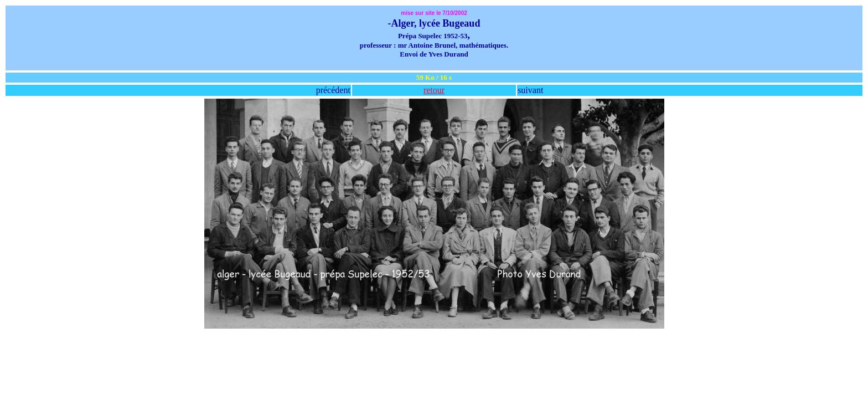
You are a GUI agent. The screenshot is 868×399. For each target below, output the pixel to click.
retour (434, 90)
